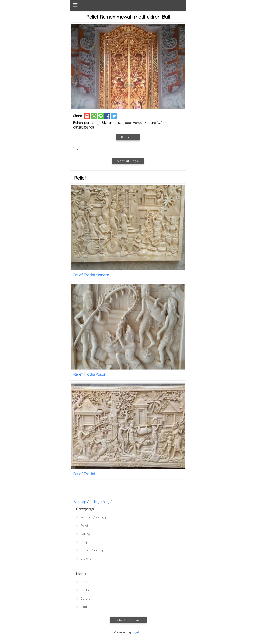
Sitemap (80, 502)
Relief (84, 525)
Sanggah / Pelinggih (94, 517)
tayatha (137, 632)
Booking (128, 137)
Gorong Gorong (92, 550)
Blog (106, 502)
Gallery (94, 502)
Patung (85, 534)
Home (85, 582)
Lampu (85, 542)
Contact (86, 590)
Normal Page (128, 161)
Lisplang (86, 558)
